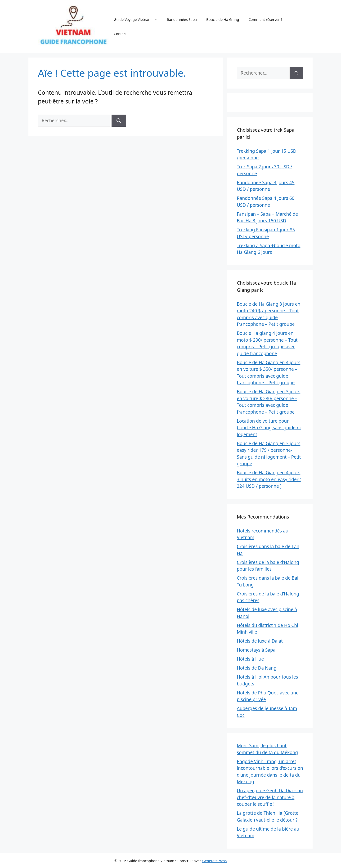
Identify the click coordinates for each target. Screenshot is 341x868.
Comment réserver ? (265, 19)
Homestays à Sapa (256, 650)
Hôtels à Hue (250, 659)
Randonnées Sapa (182, 19)
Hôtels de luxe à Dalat (260, 641)
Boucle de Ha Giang (223, 19)
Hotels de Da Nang (257, 668)
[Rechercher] (119, 121)
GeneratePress (214, 861)
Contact (120, 34)
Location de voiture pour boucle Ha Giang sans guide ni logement (269, 428)
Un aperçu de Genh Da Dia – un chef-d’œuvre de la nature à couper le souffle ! (270, 797)
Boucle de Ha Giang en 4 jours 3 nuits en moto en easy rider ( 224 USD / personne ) (269, 479)
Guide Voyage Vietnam (138, 19)
